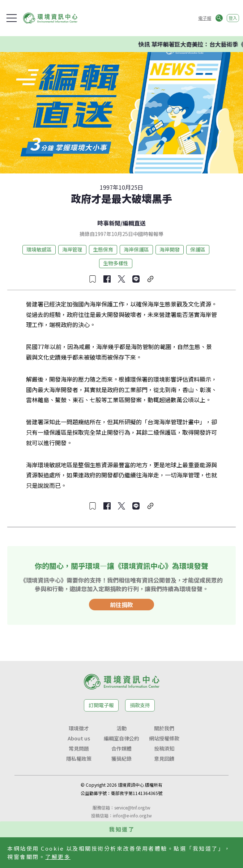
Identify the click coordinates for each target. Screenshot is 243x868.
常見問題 (79, 748)
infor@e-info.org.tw (132, 815)
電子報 (205, 18)
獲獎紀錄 (121, 759)
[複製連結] (150, 279)
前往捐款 (121, 605)
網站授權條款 (164, 738)
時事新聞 (109, 223)
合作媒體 (121, 748)
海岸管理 (72, 249)
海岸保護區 (136, 249)
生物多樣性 (116, 263)
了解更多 (58, 857)
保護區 (198, 249)
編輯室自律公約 (121, 738)
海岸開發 (170, 249)
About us (79, 738)
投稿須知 (164, 748)
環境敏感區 (39, 249)
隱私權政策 (79, 759)
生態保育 (103, 249)
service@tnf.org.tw (132, 807)
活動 (121, 728)
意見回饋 (164, 759)
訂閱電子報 (101, 705)
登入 (233, 18)
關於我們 (164, 728)
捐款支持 (140, 705)
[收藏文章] (93, 279)
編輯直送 (134, 223)
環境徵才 (79, 728)
